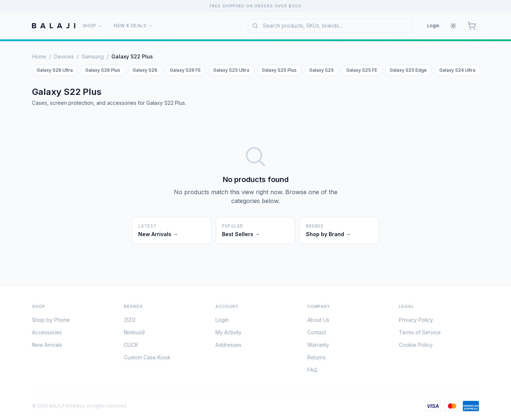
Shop (92, 26)
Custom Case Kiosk (147, 359)
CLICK (131, 346)
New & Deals (133, 26)
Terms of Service (420, 334)
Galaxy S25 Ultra (231, 70)
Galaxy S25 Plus (279, 70)
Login (433, 26)
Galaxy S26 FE (185, 70)
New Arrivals (47, 346)
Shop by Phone (51, 321)
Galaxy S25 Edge (408, 70)
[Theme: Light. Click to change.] (453, 26)
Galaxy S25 (321, 70)
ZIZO (130, 321)
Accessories (47, 334)
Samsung (93, 56)
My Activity (228, 334)
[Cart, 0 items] (472, 26)
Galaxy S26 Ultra (55, 70)
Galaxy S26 (145, 70)
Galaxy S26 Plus (103, 70)
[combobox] (330, 26)
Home (39, 56)
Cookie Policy (416, 346)
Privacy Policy (416, 321)
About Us (318, 321)
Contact (317, 334)
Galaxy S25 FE (362, 70)
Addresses (228, 346)
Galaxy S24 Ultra (457, 70)
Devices (64, 56)
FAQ (312, 371)
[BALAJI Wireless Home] (54, 26)
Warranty (318, 346)
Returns (317, 359)
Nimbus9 (134, 334)
